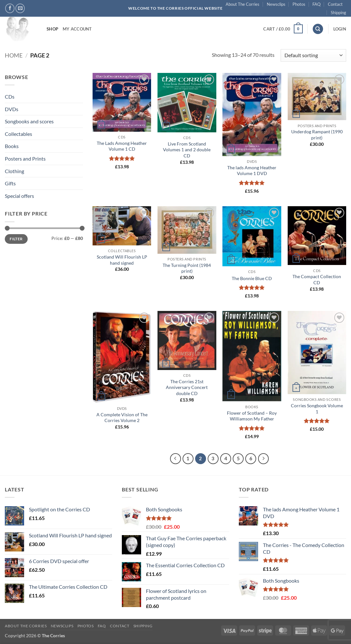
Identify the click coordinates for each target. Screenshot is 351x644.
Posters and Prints (25, 159)
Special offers (19, 196)
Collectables (18, 134)
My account (77, 29)
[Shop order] (313, 55)
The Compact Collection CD (317, 279)
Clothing (14, 171)
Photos (299, 4)
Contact (335, 4)
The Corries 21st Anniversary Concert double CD (187, 387)
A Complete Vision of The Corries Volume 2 (122, 418)
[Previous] (175, 459)
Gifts (10, 183)
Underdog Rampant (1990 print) (317, 135)
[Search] (318, 29)
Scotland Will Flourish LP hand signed (122, 260)
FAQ (316, 4)
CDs (10, 97)
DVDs (12, 109)
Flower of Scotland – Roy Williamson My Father (252, 416)
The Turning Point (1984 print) (187, 268)
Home (14, 55)
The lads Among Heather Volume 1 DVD (252, 171)
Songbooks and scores (29, 121)
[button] (283, 29)
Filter (16, 239)
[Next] (264, 459)
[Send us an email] (20, 8)
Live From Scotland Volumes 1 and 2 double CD (187, 150)
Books (12, 146)
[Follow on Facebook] (10, 8)
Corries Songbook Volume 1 (317, 409)
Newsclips (276, 4)
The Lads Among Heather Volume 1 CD (122, 146)
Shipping (338, 13)
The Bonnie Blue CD (252, 278)
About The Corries (243, 4)
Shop (52, 29)
